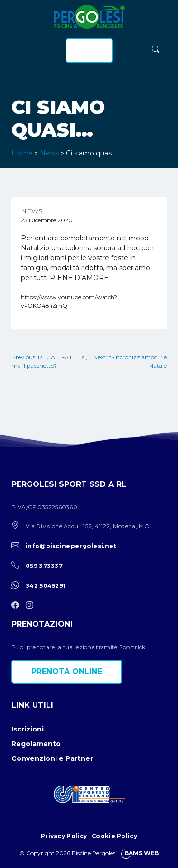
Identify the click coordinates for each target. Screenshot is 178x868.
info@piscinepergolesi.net (71, 546)
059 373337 (44, 566)
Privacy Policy (64, 836)
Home (22, 153)
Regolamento (36, 744)
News (49, 153)
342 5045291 (46, 586)
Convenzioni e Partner (52, 758)
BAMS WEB (141, 853)
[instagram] (32, 606)
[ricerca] (156, 50)
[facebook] (18, 606)
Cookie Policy (114, 836)
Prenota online (67, 672)
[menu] (89, 50)
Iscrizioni (28, 729)
